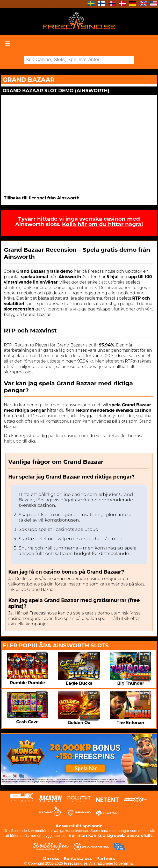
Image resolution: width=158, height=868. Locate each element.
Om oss (51, 859)
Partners (106, 859)
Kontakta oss (78, 859)
